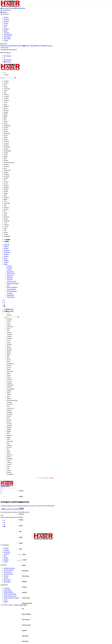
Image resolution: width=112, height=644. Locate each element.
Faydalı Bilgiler (8, 35)
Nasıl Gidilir (7, 39)
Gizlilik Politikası (8, 592)
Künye (6, 600)
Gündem (6, 19)
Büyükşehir (10, 272)
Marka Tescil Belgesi (10, 594)
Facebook (7, 56)
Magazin (6, 29)
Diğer (6, 264)
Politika (6, 23)
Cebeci (9, 266)
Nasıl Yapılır (7, 37)
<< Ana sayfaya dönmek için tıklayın (12, 509)
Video (23, 8)
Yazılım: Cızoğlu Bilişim (21, 605)
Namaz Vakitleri (29, 46)
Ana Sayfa (5, 8)
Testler (6, 41)
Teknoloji (6, 33)
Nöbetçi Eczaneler (7, 46)
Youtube (7, 62)
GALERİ (9, 309)
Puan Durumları (12, 291)
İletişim (6, 602)
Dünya (6, 25)
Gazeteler (39, 46)
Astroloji (10, 280)
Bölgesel (10, 276)
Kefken (6, 247)
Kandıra (6, 17)
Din (8, 285)
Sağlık (6, 31)
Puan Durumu (48, 46)
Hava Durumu (18, 46)
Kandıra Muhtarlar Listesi (11, 598)
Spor (5, 27)
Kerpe (6, 249)
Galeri (18, 8)
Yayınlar (4, 12)
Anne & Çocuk (12, 282)
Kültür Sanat (11, 274)
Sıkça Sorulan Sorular (10, 596)
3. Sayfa (10, 268)
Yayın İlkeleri (8, 590)
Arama (12, 8)
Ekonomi (6, 21)
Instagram (8, 60)
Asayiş (9, 270)
